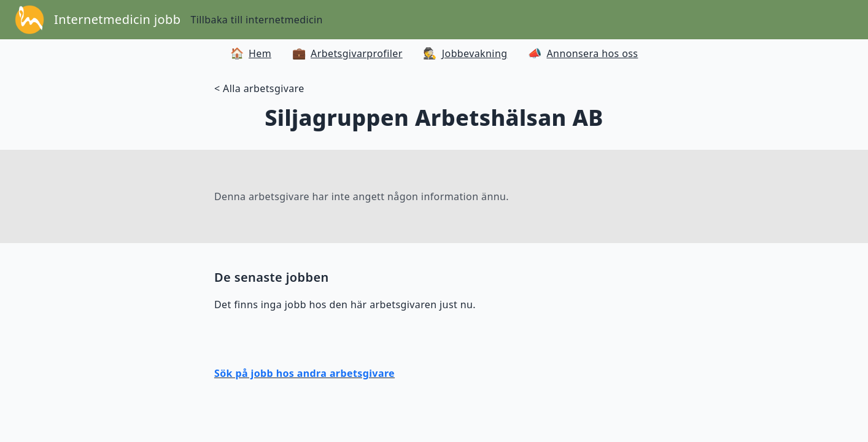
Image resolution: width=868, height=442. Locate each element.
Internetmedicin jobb (117, 19)
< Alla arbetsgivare (259, 88)
